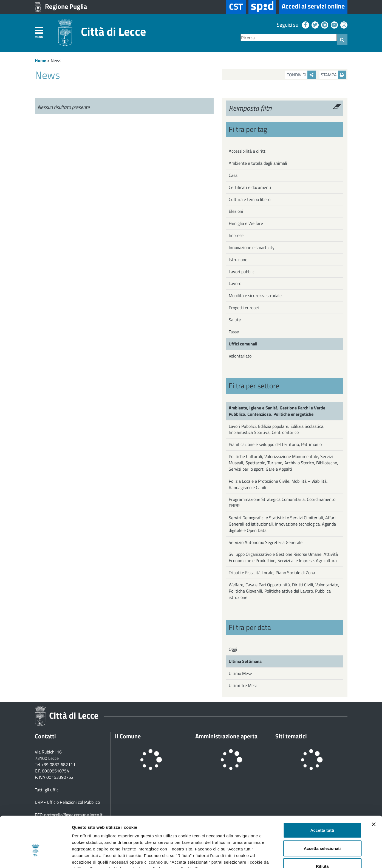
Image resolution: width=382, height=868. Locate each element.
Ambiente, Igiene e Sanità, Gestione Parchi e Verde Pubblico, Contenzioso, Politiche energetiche (277, 411)
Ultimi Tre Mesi (243, 685)
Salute (235, 320)
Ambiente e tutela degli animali (258, 163)
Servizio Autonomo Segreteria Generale (266, 542)
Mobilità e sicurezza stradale (255, 295)
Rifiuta (322, 832)
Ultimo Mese (240, 673)
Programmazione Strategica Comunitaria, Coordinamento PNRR (282, 502)
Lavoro (235, 283)
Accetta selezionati (322, 814)
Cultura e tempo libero (250, 199)
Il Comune (128, 736)
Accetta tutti (322, 796)
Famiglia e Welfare (246, 223)
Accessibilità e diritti (248, 151)
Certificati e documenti (250, 187)
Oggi (233, 649)
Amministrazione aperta (226, 736)
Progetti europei (244, 308)
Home (40, 60)
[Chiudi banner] (373, 790)
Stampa (333, 75)
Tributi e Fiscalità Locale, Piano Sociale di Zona (272, 573)
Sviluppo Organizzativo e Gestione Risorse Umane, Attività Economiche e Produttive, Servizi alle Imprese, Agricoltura (283, 557)
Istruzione (238, 259)
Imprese (236, 235)
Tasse (234, 332)
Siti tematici (291, 736)
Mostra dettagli (288, 857)
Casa (233, 175)
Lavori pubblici (242, 272)
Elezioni (236, 211)
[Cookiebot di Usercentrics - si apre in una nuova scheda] (36, 857)
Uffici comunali (243, 344)
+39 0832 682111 (58, 764)
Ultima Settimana (245, 661)
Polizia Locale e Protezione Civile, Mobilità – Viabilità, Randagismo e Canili (278, 484)
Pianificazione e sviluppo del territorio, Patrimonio (275, 444)
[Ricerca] (289, 38)
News (56, 60)
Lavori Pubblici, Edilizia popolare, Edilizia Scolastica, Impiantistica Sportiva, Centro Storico (277, 429)
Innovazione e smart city (252, 247)
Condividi (301, 75)
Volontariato (240, 356)
